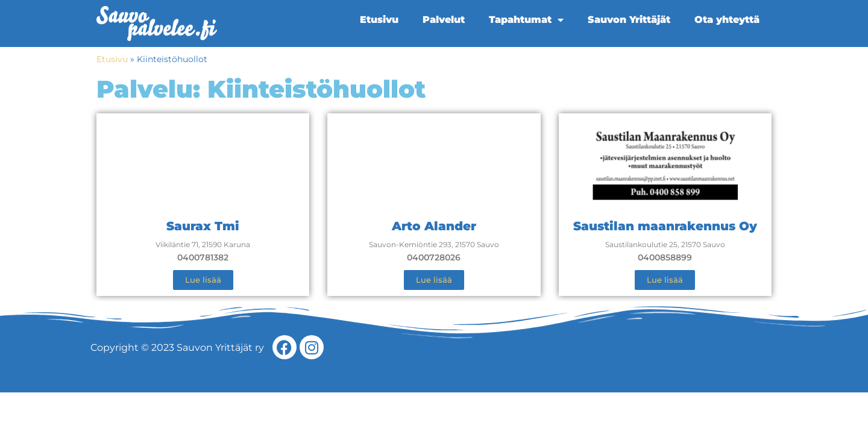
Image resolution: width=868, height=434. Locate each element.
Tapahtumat (526, 20)
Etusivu (379, 20)
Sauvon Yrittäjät (629, 20)
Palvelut (444, 20)
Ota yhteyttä (727, 20)
